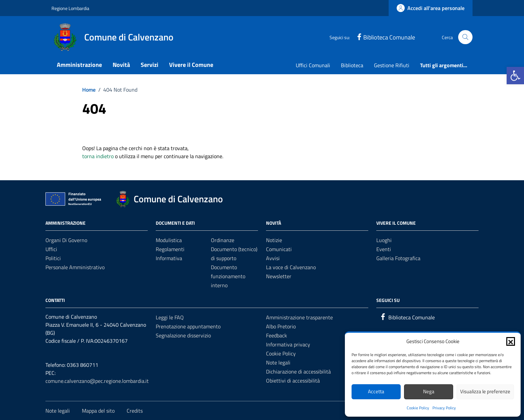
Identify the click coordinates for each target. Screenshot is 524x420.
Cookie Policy (418, 408)
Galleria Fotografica (398, 258)
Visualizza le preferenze (485, 391)
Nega (429, 391)
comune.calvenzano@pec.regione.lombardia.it (97, 381)
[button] (515, 76)
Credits (135, 411)
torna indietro (98, 156)
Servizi (150, 65)
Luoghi (384, 240)
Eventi (384, 249)
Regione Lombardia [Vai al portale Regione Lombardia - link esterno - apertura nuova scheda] (70, 8)
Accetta (376, 391)
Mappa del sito (98, 411)
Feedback (277, 335)
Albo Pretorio (281, 326)
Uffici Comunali (313, 65)
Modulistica (169, 240)
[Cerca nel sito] (465, 37)
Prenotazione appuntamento (188, 326)
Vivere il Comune (191, 65)
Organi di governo (66, 240)
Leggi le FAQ (170, 317)
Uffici (51, 249)
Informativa (169, 258)
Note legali (278, 362)
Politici (53, 258)
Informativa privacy (288, 344)
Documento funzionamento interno (228, 276)
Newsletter (279, 276)
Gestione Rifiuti (392, 65)
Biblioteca (352, 65)
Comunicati (279, 249)
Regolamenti (170, 249)
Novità (121, 65)
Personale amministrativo (75, 267)
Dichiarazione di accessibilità (298, 372)
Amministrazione (79, 65)
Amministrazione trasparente (299, 317)
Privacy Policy (444, 408)
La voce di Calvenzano (291, 267)
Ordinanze (223, 240)
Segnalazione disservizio (183, 335)
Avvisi (273, 258)
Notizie (274, 240)
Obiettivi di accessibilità (293, 381)
